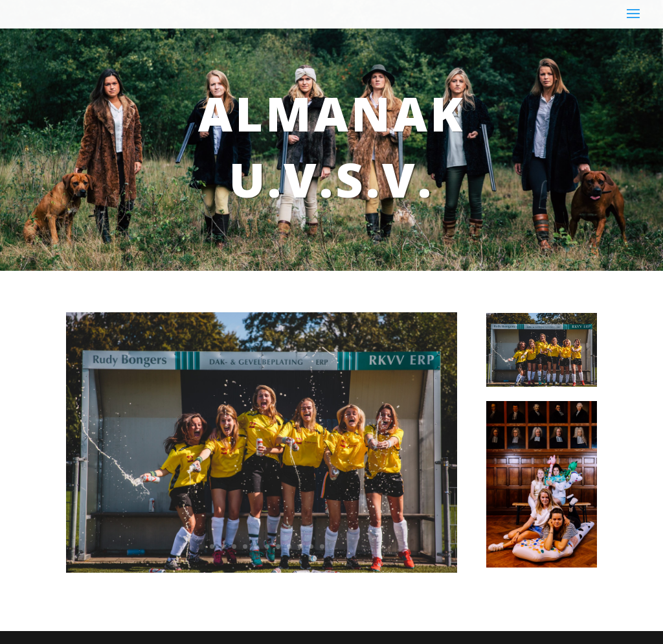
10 (300, 546)
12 (322, 546)
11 (311, 546)
